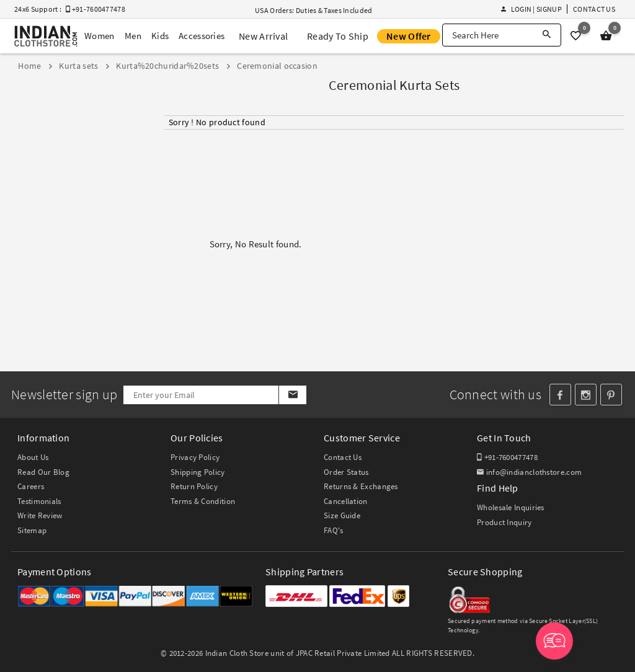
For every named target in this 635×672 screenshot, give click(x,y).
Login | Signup (531, 9)
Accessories (202, 36)
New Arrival (263, 36)
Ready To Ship (338, 36)
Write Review (40, 515)
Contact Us (594, 9)
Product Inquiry (504, 522)
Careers (31, 486)
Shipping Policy (198, 472)
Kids (160, 36)
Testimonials (39, 501)
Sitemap (32, 530)
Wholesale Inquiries (511, 507)
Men (133, 36)
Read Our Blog (43, 472)
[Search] (547, 35)
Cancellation (346, 501)
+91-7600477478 (507, 457)
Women (100, 36)
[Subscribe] (292, 395)
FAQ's (334, 530)
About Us (33, 457)
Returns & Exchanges (361, 486)
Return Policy (194, 486)
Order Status (346, 472)
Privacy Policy (195, 457)
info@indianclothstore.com (529, 472)
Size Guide (342, 515)
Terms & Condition (203, 501)
